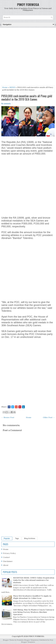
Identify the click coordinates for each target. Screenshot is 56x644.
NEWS (12, 87)
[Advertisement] (28, 57)
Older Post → (49, 417)
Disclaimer (8, 561)
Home (5, 87)
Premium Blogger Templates (27, 640)
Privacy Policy (9, 553)
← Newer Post (8, 417)
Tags (17, 538)
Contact (6, 557)
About (6, 565)
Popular (7, 538)
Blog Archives (30, 538)
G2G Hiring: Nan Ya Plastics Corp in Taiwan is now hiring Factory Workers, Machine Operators (34, 612)
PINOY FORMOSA (28, 4)
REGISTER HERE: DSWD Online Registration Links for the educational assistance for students (34, 580)
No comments (6, 103)
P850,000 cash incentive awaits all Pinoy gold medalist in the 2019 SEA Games (27, 98)
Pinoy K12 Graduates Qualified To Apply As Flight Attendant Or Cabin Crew (32, 597)
